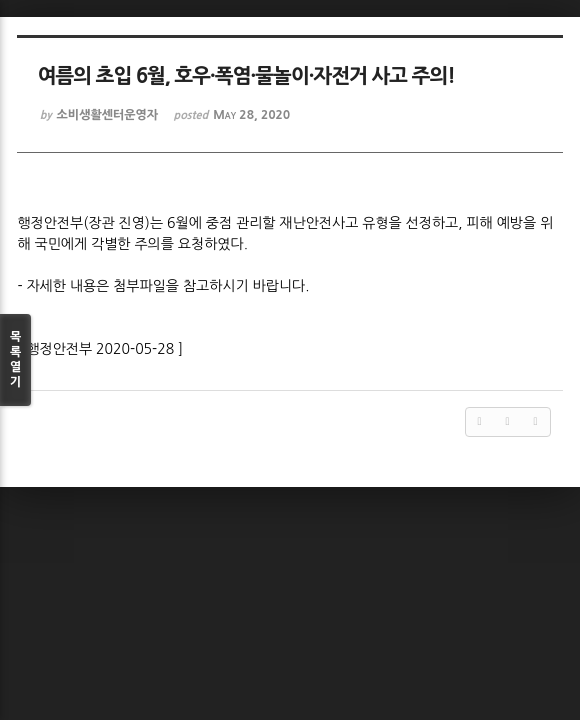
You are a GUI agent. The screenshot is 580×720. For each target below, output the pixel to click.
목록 (15, 360)
